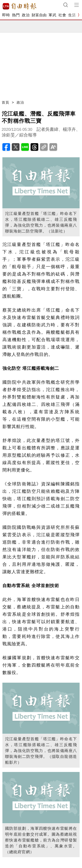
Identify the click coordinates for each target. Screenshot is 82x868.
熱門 (16, 15)
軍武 (52, 15)
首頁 (5, 102)
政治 (26, 15)
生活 (72, 15)
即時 (6, 15)
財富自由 (39, 15)
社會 (62, 15)
